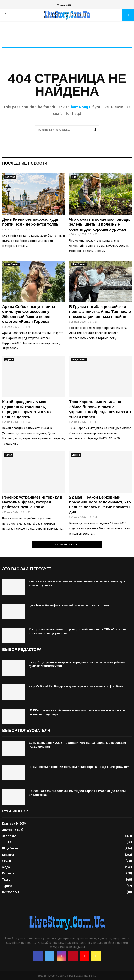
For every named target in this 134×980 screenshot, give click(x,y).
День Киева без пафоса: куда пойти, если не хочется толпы (31, 222)
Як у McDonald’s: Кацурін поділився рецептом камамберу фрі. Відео (76, 686)
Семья (9, 455)
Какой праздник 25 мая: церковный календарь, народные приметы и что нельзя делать (26, 409)
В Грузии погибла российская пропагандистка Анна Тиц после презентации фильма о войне (100, 312)
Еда (74, 177)
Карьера (8, 873)
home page (81, 107)
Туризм (7, 886)
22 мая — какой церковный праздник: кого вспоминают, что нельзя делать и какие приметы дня (100, 505)
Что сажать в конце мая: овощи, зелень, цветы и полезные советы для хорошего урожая (100, 224)
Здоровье (9, 836)
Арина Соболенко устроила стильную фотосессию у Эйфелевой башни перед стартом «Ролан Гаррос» (29, 314)
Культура (10, 177)
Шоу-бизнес (12, 264)
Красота (8, 855)
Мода (6, 867)
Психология (11, 892)
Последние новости (25, 163)
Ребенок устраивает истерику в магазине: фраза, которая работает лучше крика (32, 502)
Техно (6, 880)
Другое (9, 360)
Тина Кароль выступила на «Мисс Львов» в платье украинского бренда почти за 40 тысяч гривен (100, 409)
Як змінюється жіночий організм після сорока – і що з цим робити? (79, 767)
